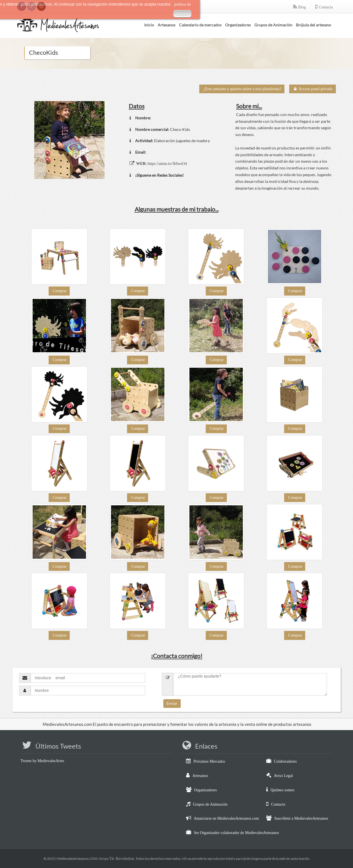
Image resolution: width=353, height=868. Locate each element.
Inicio (149, 25)
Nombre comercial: (152, 129)
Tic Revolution (122, 859)
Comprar (60, 291)
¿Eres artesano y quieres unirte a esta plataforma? (242, 89)
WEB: (141, 164)
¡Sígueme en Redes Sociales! (159, 175)
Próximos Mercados (209, 761)
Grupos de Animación (210, 804)
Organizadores (205, 790)
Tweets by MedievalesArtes (42, 761)
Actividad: (144, 141)
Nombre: (143, 118)
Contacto (278, 804)
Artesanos (200, 776)
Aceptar (124, 14)
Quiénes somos (282, 790)
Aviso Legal (283, 776)
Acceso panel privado (313, 89)
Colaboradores (285, 761)
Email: (141, 152)
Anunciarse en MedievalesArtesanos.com (226, 818)
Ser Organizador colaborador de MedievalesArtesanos (236, 833)
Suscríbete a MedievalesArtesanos (301, 818)
